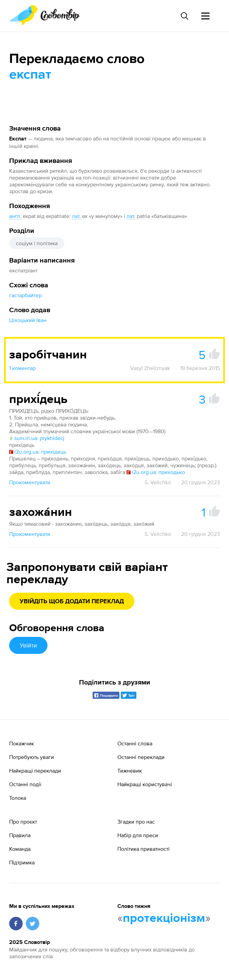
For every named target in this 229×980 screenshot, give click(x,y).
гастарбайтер (25, 295)
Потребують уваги (32, 757)
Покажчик (22, 743)
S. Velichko (158, 482)
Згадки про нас (136, 822)
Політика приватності (144, 849)
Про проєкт (23, 822)
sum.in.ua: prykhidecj (37, 438)
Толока (18, 798)
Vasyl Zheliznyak (150, 368)
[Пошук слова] (184, 16)
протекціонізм (164, 918)
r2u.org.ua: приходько (156, 472)
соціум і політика (37, 243)
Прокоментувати (30, 482)
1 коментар (22, 368)
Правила (20, 835)
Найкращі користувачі (145, 784)
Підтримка (22, 862)
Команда (20, 849)
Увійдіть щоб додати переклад (72, 602)
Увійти (28, 645)
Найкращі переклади (35, 771)
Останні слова (135, 743)
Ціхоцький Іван (28, 320)
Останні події (25, 784)
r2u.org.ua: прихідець (38, 452)
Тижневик (130, 771)
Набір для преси (138, 835)
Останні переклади (141, 757)
